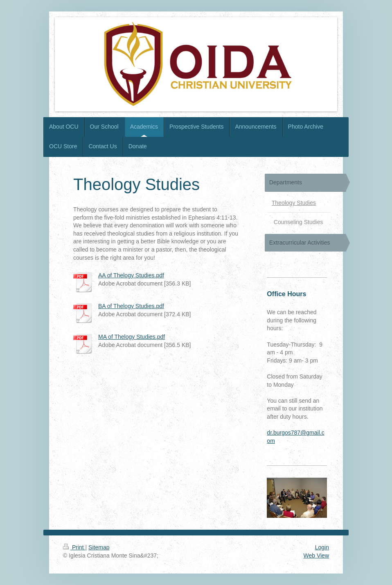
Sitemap (99, 547)
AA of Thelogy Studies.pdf (131, 275)
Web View (316, 556)
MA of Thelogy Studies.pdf (132, 337)
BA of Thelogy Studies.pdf (131, 306)
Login (322, 547)
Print (74, 547)
